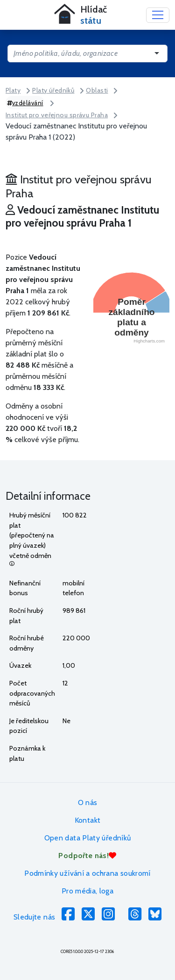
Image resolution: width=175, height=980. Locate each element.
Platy (13, 90)
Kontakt (88, 820)
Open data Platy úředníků (88, 838)
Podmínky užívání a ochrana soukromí (87, 873)
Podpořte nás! (87, 856)
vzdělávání (25, 103)
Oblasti (97, 90)
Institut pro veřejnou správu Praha (57, 115)
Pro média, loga (87, 891)
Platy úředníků (53, 90)
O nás (88, 802)
